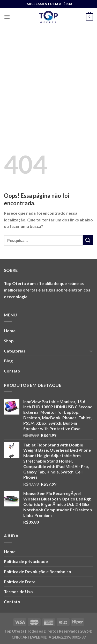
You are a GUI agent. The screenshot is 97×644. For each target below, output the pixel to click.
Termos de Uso (18, 591)
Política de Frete (20, 582)
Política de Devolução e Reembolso (38, 571)
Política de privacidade (26, 561)
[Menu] (7, 17)
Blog (8, 361)
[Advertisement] (48, 77)
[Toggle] (91, 351)
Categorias (15, 351)
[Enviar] (88, 240)
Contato (12, 371)
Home (10, 331)
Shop (9, 341)
